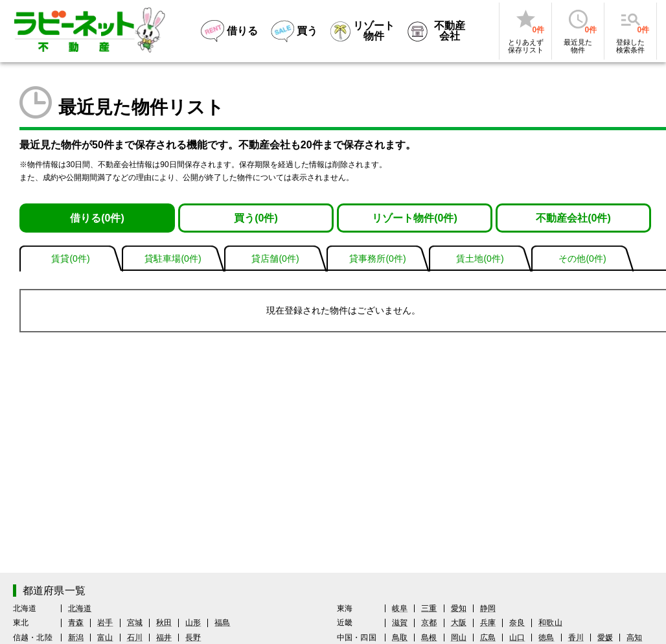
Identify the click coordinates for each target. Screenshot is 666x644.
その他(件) (582, 259)
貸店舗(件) (275, 259)
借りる (97, 218)
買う (256, 218)
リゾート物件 (415, 218)
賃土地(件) (480, 259)
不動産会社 (573, 218)
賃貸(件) (70, 259)
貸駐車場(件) (173, 259)
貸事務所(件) (377, 259)
